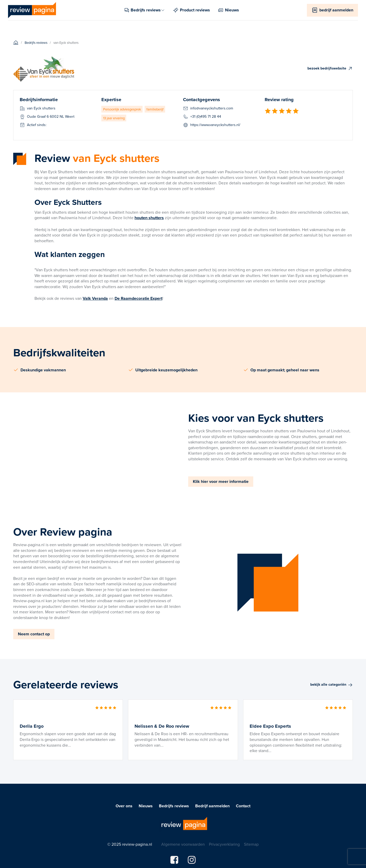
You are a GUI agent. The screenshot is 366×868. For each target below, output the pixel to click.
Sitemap (251, 844)
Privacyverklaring (224, 844)
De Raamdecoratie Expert (138, 298)
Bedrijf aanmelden (212, 806)
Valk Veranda (95, 298)
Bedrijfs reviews (174, 806)
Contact (243, 806)
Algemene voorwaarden (183, 844)
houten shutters (149, 218)
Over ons (124, 806)
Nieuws (146, 806)
